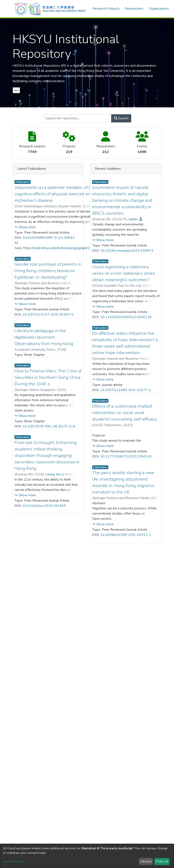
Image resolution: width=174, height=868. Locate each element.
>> (16, 90)
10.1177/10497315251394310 (126, 456)
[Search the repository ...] (77, 118)
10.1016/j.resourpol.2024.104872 (127, 251)
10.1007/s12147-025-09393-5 (48, 315)
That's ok (162, 861)
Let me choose (13, 861)
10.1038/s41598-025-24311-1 (126, 535)
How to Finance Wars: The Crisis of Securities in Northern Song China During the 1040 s (48, 377)
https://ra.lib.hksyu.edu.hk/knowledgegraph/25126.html (65, 248)
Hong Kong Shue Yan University (101, 71)
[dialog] (87, 856)
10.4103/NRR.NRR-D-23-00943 (49, 238)
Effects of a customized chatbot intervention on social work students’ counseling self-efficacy (124, 413)
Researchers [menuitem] (134, 9)
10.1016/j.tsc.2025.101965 (44, 506)
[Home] (50, 9)
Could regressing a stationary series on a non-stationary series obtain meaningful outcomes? (124, 273)
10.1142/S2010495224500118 (126, 317)
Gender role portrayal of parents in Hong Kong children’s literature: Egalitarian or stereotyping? (48, 271)
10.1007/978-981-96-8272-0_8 (49, 426)
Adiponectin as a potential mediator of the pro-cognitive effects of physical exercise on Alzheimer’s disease (59, 194)
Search (121, 118)
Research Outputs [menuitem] (106, 9)
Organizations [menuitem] (159, 9)
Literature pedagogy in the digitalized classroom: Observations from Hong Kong (44, 337)
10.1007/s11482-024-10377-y (125, 390)
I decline (146, 861)
